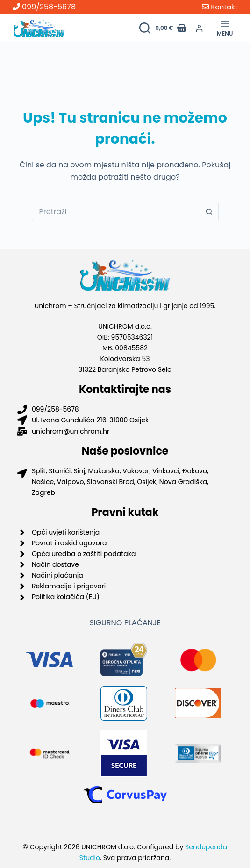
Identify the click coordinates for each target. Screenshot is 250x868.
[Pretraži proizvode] (145, 28)
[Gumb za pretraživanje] (209, 212)
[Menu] (225, 28)
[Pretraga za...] (116, 212)
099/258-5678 (44, 7)
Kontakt (220, 7)
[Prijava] (199, 28)
